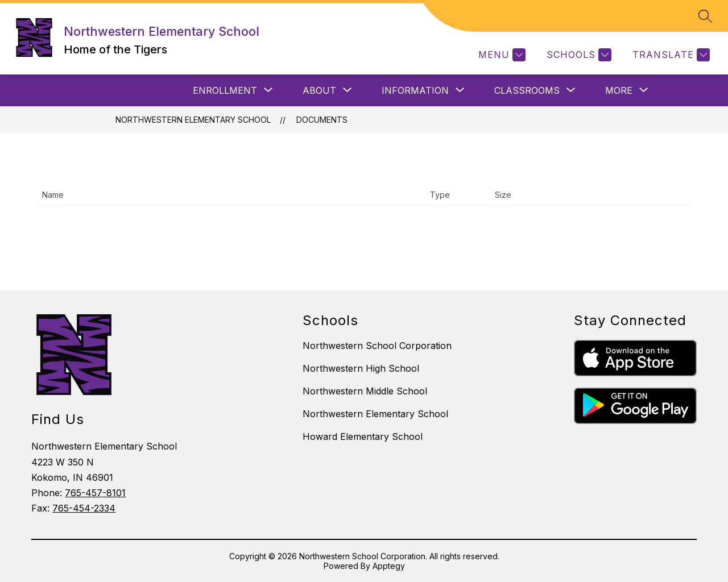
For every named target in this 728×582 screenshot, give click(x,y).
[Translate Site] (670, 55)
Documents (322, 120)
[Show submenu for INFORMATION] (415, 90)
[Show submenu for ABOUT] (319, 90)
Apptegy (389, 566)
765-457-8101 (95, 493)
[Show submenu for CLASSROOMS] (527, 90)
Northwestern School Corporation (377, 346)
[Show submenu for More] (619, 90)
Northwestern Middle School (365, 391)
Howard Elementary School (363, 436)
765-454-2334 (84, 508)
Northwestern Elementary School (193, 120)
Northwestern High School (361, 368)
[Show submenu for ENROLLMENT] (225, 90)
